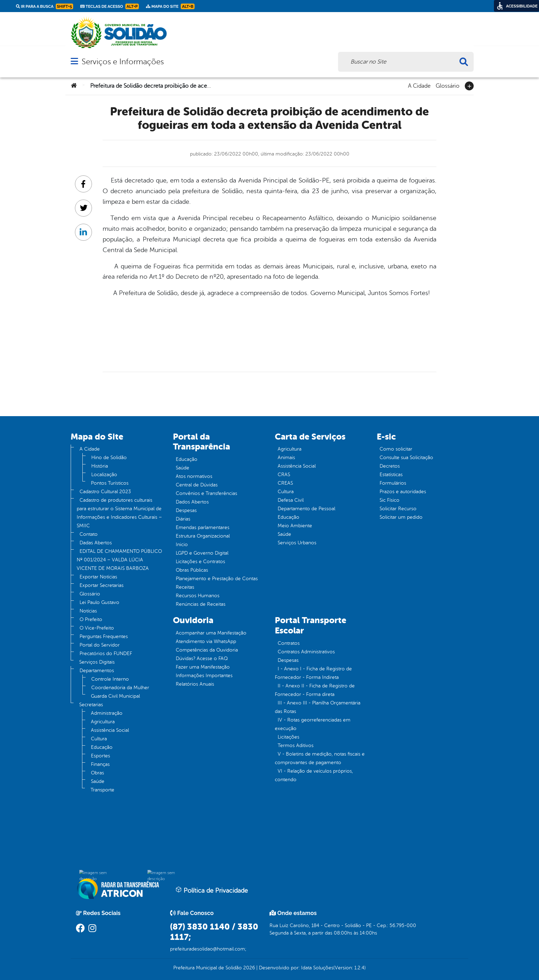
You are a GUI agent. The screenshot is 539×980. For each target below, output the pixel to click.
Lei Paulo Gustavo (99, 602)
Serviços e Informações (123, 62)
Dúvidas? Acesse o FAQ (202, 658)
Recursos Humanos (198, 596)
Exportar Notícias (98, 577)
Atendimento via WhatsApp (206, 641)
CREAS (285, 483)
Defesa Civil (291, 500)
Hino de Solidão (109, 458)
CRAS (284, 475)
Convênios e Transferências (206, 493)
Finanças (100, 764)
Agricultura (103, 722)
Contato (89, 534)
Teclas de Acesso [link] (110, 6)
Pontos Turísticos (110, 483)
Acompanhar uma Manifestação (211, 633)
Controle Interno (110, 679)
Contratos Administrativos (306, 652)
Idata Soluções (317, 968)
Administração (107, 713)
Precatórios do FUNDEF (106, 654)
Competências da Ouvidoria (207, 650)
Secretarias (91, 705)
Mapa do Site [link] (170, 6)
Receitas (185, 587)
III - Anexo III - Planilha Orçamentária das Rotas (318, 707)
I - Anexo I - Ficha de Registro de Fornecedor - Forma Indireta (313, 673)
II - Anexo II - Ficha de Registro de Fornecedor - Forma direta (315, 690)
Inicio (182, 545)
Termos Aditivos (296, 745)
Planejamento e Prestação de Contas (217, 579)
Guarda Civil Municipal (115, 696)
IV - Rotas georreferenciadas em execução (313, 724)
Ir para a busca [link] (45, 6)
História (100, 466)
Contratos (289, 643)
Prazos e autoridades (403, 492)
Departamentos (97, 671)
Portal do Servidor (100, 645)
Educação (102, 747)
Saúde (98, 781)
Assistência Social (110, 730)
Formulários (393, 483)
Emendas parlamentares (203, 527)
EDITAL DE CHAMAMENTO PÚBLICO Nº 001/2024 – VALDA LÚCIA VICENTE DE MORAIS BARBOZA (119, 560)
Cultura (99, 739)
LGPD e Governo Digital (202, 553)
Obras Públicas (192, 570)
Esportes (100, 756)
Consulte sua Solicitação (406, 458)
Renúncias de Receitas (201, 604)
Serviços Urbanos (297, 543)
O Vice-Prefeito (97, 628)
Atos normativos (194, 476)
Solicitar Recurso (398, 509)
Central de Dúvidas (197, 485)
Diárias (183, 519)
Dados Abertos (192, 502)
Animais (286, 458)
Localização (104, 475)
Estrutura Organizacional (203, 536)
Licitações (288, 737)
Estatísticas (391, 475)
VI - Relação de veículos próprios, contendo (314, 775)
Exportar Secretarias (102, 585)
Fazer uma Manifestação (203, 667)
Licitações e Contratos (200, 562)
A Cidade (419, 85)
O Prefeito (91, 619)
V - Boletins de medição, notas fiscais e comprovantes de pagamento (320, 758)
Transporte (102, 790)
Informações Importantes (204, 676)
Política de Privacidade (212, 890)
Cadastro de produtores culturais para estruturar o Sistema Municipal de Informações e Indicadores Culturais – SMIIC (119, 513)
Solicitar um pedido (401, 517)
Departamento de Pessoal (306, 509)
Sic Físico (390, 500)
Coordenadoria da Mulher (120, 688)
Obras (97, 773)
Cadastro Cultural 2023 (105, 492)
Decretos (390, 466)
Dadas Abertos (96, 543)
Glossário (448, 85)
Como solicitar (396, 449)
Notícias (88, 611)
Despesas (186, 510)
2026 (248, 968)
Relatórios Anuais (195, 684)
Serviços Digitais (97, 662)
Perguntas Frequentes (104, 636)
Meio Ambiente (295, 526)
